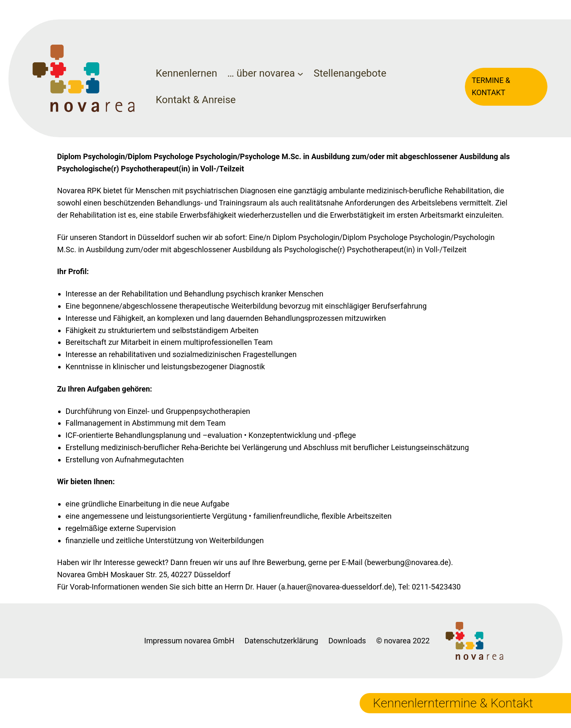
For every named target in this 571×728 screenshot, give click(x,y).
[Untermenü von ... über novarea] (300, 73)
